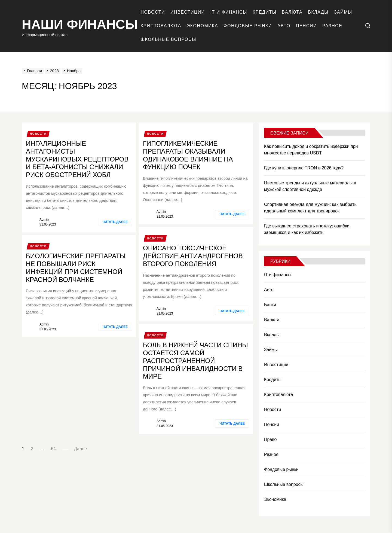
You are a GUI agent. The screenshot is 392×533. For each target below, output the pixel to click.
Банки (270, 305)
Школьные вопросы (169, 39)
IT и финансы (229, 12)
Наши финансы (80, 24)
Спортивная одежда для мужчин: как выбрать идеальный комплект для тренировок (310, 208)
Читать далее (115, 222)
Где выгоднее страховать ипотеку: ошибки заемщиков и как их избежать (307, 229)
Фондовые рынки (248, 26)
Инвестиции (188, 12)
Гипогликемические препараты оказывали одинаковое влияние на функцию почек (188, 155)
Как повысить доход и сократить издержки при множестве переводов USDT (311, 150)
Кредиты (264, 12)
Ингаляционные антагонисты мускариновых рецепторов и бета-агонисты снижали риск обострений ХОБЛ (77, 159)
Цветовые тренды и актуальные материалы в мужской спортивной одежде (310, 186)
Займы (343, 12)
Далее (80, 449)
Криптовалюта (161, 26)
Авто (284, 26)
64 (53, 449)
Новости (153, 12)
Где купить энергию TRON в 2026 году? (304, 168)
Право (270, 439)
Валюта (292, 12)
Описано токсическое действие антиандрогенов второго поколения (193, 256)
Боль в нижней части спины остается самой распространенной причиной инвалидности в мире (195, 361)
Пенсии (306, 26)
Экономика (202, 26)
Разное (332, 26)
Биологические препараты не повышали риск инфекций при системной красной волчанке (76, 268)
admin (44, 220)
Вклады (318, 12)
